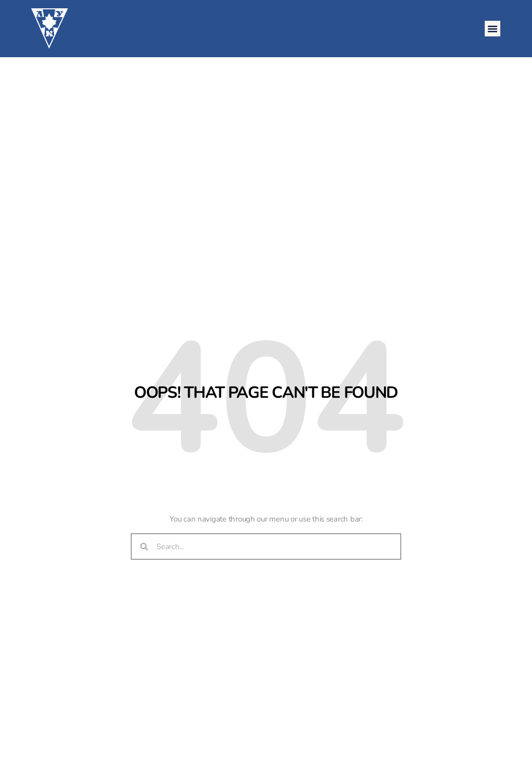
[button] (493, 29)
